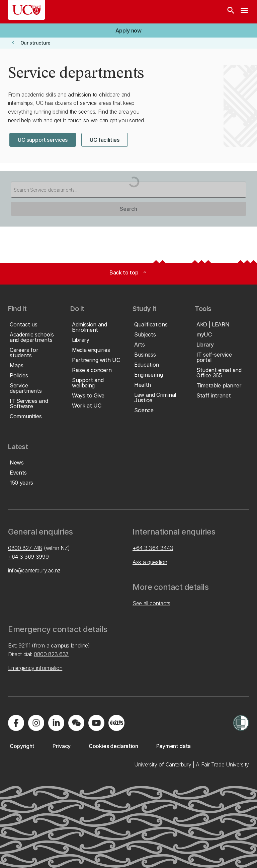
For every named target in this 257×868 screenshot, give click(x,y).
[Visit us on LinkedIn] (56, 723)
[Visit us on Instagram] (36, 723)
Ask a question (150, 562)
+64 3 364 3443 (153, 548)
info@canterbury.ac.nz (34, 570)
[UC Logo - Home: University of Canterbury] (26, 10)
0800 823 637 (51, 654)
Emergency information (35, 668)
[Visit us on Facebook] (16, 723)
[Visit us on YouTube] (96, 723)
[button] (128, 30)
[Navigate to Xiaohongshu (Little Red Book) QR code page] (116, 723)
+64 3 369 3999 (28, 557)
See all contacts (151, 603)
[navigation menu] (244, 12)
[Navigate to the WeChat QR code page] (76, 723)
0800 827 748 (25, 548)
